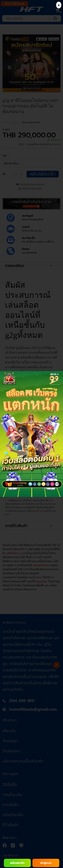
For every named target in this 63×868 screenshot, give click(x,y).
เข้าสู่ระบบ (46, 863)
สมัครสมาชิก (17, 863)
